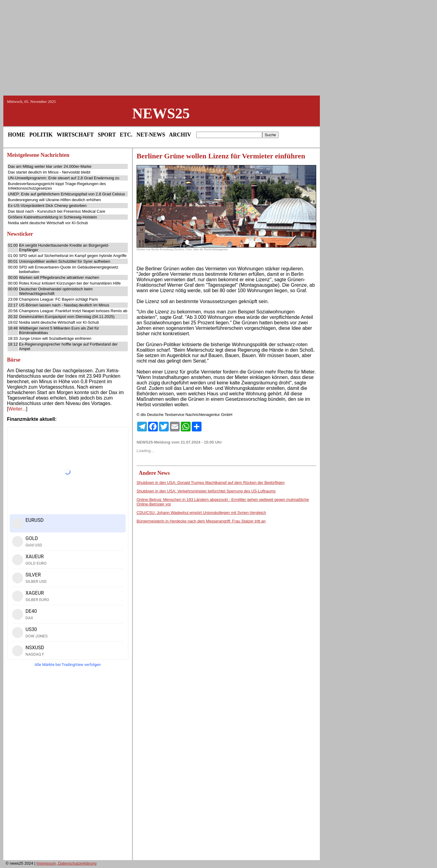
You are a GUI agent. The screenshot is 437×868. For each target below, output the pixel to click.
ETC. (126, 135)
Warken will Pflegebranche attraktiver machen (59, 277)
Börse (14, 360)
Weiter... (17, 409)
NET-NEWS (151, 135)
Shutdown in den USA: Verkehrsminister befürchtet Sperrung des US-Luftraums (206, 491)
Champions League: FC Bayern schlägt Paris (59, 299)
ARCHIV (180, 135)
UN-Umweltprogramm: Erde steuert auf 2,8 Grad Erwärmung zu (64, 178)
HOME (17, 135)
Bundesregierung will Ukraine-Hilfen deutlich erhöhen (54, 200)
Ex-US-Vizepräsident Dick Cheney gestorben (47, 206)
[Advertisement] (218, 47)
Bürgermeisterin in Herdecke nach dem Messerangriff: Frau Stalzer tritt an (201, 521)
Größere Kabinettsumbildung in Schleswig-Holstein (52, 217)
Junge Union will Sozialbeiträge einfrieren (55, 338)
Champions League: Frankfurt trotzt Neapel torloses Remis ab (73, 311)
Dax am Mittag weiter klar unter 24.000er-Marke (50, 166)
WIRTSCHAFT (75, 135)
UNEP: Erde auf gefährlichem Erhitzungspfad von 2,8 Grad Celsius (66, 194)
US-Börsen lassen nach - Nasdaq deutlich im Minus (64, 305)
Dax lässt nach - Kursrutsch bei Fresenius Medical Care (57, 211)
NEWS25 (161, 113)
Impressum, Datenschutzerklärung (66, 863)
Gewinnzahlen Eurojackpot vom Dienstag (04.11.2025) (67, 317)
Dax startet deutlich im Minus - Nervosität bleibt (49, 172)
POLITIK (41, 135)
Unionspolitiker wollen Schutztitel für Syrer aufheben (65, 261)
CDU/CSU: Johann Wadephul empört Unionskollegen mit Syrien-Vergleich (201, 513)
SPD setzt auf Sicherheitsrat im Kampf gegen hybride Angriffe (73, 256)
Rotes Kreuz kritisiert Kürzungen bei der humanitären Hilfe (70, 283)
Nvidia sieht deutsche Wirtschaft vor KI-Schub (48, 223)
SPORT (107, 135)
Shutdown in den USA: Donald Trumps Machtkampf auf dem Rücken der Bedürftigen (211, 483)
